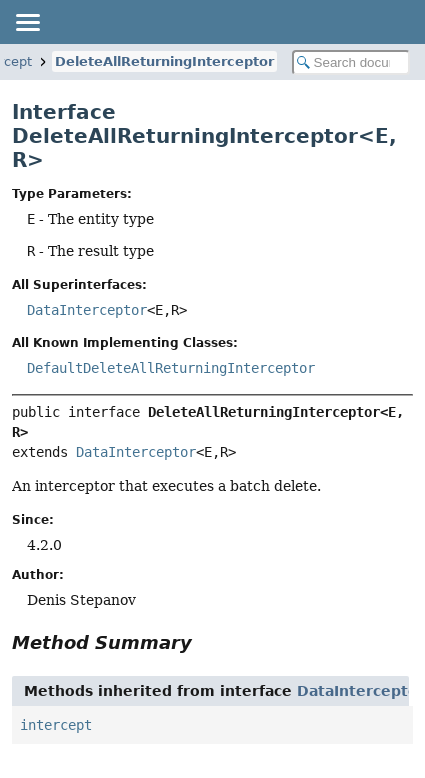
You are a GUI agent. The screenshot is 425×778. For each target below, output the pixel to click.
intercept (56, 725)
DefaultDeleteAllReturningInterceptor (171, 368)
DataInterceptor (87, 310)
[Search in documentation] (351, 62)
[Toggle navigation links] (27, 22)
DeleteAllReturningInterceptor (164, 61)
